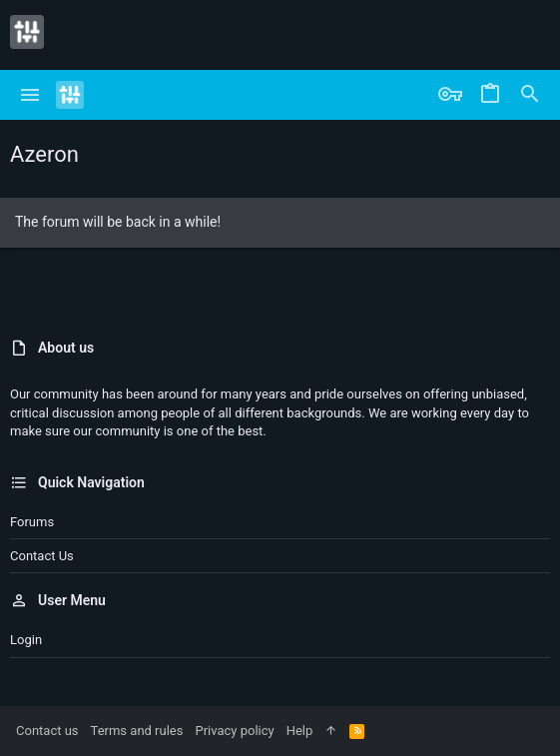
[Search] (530, 95)
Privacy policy (234, 731)
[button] (30, 95)
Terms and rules (137, 731)
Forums (32, 522)
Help (300, 731)
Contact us (42, 556)
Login (26, 640)
